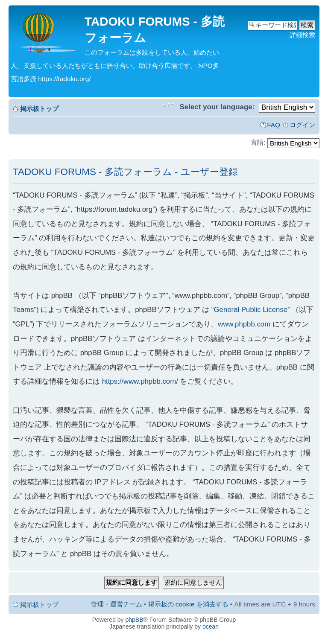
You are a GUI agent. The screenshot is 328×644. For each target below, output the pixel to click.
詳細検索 (302, 35)
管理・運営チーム (117, 604)
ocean (211, 627)
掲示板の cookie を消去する (188, 604)
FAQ (274, 125)
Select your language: (217, 107)
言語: (258, 142)
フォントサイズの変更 (169, 105)
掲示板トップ (39, 109)
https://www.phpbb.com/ (140, 381)
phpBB (135, 620)
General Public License (251, 310)
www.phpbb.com (244, 324)
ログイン (302, 125)
